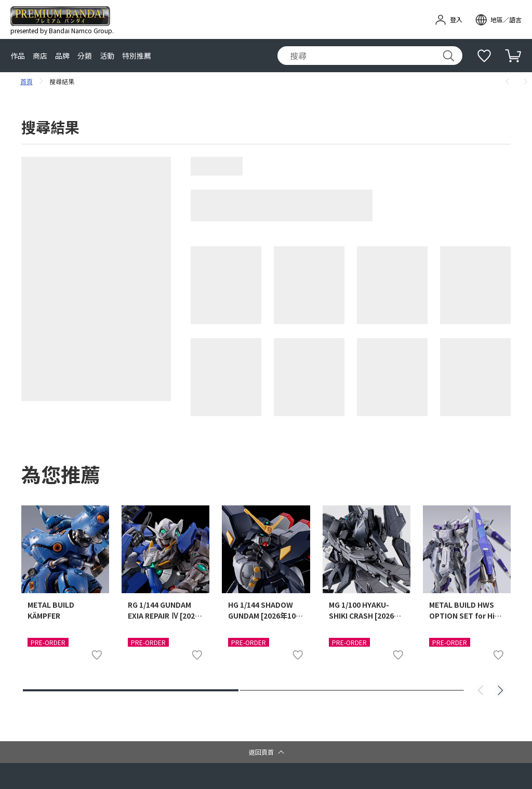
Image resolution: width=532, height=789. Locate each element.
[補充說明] (484, 56)
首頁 (28, 81)
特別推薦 (137, 56)
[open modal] (498, 20)
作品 (18, 56)
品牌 (62, 56)
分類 (85, 56)
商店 (40, 56)
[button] (266, 752)
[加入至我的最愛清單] (97, 655)
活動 (107, 56)
